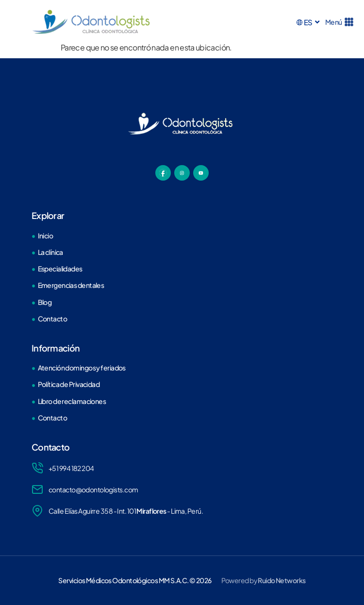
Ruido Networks (281, 580)
